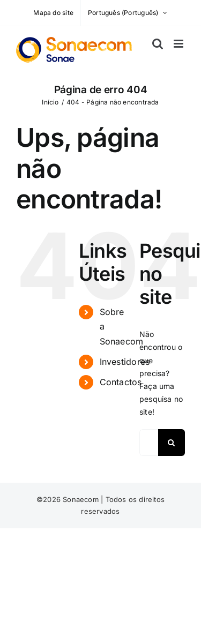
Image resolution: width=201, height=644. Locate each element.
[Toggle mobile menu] (179, 44)
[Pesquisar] (172, 443)
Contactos (121, 382)
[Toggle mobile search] (158, 44)
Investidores (125, 362)
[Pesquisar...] (149, 443)
